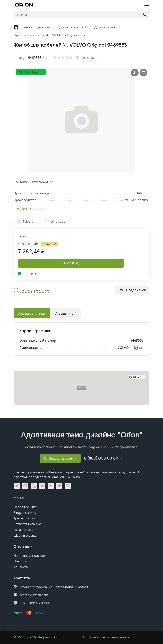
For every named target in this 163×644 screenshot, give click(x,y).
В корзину (71, 263)
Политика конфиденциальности (109, 637)
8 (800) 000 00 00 (101, 459)
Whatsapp (55, 221)
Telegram (27, 221)
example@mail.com (34, 595)
